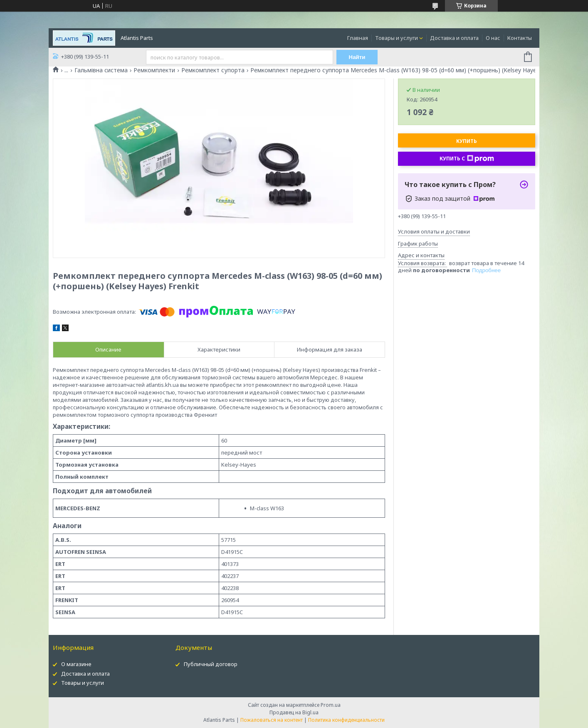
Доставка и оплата (454, 38)
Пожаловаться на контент (272, 720)
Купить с (467, 159)
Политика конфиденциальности (346, 720)
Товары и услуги (397, 38)
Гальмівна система (101, 70)
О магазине (76, 664)
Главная (358, 38)
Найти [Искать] (357, 57)
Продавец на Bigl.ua (294, 712)
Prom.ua (331, 705)
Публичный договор (211, 664)
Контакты (520, 38)
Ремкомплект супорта (213, 70)
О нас (493, 38)
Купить (467, 141)
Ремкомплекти (154, 70)
